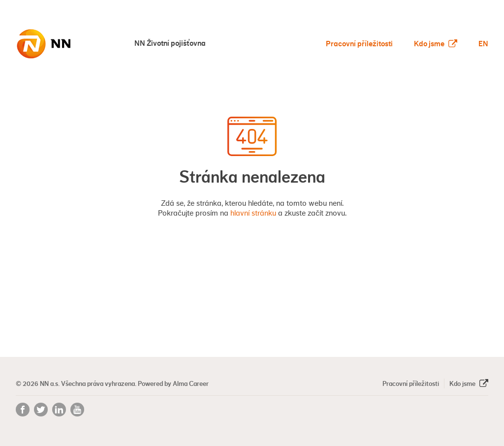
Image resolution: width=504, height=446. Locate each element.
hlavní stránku (253, 213)
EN (483, 44)
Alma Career (191, 383)
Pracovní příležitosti (359, 44)
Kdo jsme (436, 44)
